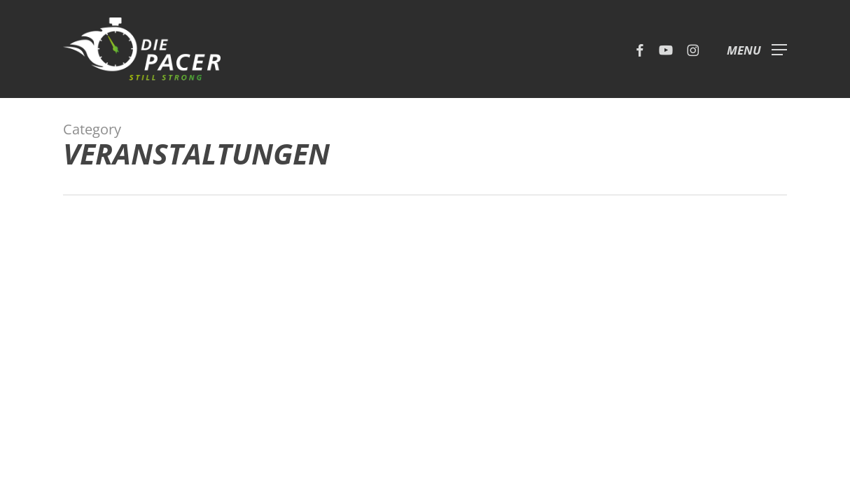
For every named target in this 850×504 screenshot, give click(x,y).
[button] (757, 49)
